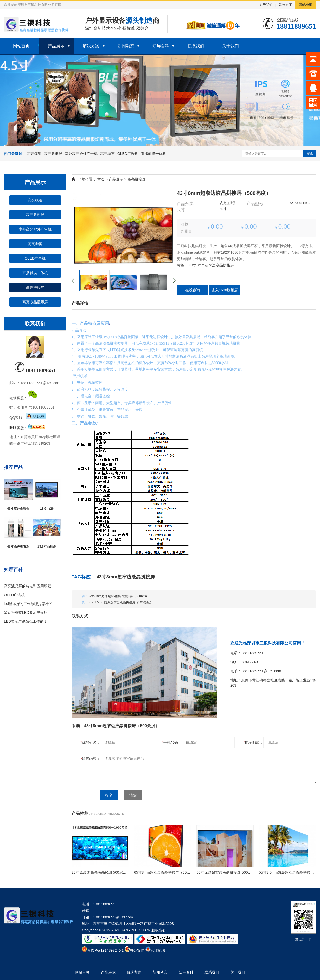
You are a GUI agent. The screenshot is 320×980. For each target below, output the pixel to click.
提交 (109, 795)
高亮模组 (34, 154)
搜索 (310, 153)
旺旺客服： (27, 428)
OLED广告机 (128, 154)
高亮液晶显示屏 (35, 302)
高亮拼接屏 (35, 287)
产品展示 (56, 46)
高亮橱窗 (107, 154)
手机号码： (172, 742)
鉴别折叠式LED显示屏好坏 (26, 613)
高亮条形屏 (53, 154)
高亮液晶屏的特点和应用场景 (28, 586)
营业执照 (158, 950)
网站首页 (21, 46)
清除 (133, 795)
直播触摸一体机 (153, 154)
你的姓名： (90, 742)
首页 (101, 179)
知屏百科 (161, 46)
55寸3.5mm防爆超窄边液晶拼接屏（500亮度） (120, 602)
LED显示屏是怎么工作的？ (26, 621)
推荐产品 (13, 467)
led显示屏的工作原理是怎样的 (28, 604)
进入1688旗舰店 (225, 290)
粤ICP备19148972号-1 (105, 950)
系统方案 (285, 5)
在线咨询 (193, 290)
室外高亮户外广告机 (81, 154)
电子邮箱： (253, 742)
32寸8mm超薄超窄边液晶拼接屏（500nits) (117, 596)
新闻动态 (126, 46)
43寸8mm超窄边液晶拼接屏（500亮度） (224, 193)
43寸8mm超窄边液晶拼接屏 (211, 265)
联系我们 (196, 46)
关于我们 (266, 5)
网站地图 (305, 5)
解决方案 (91, 46)
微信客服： (24, 398)
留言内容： (90, 759)
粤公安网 (137, 950)
